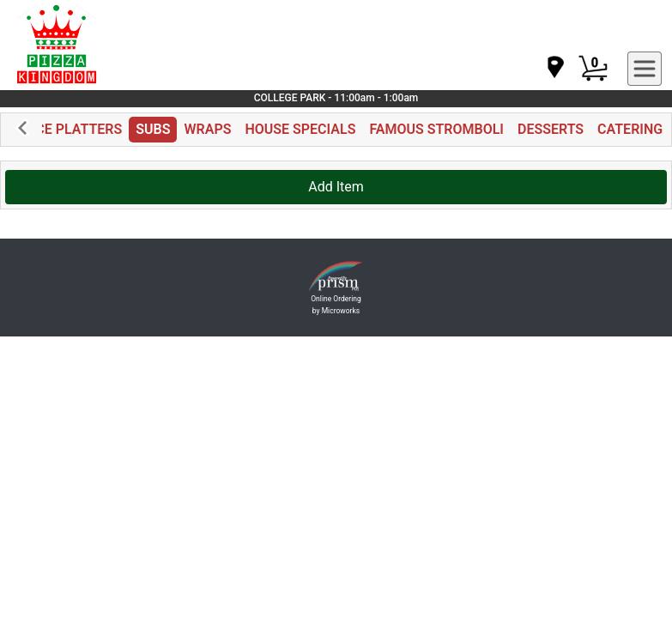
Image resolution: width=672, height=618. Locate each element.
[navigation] (554, 68)
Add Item (336, 187)
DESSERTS (551, 129)
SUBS (153, 129)
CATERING (630, 129)
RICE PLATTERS (73, 129)
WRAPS (207, 129)
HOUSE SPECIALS (300, 129)
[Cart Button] (593, 69)
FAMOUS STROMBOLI (436, 129)
